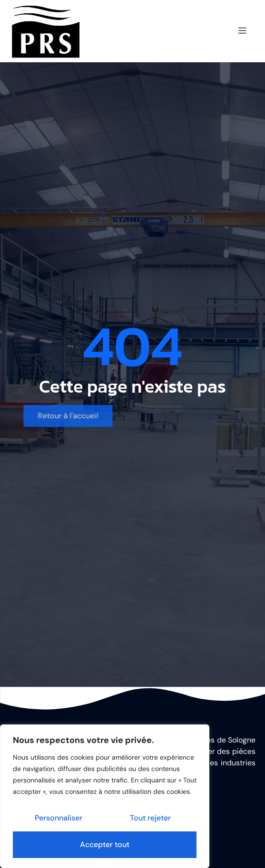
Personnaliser (59, 818)
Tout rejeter (150, 818)
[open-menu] (242, 31)
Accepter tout (105, 844)
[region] (105, 796)
